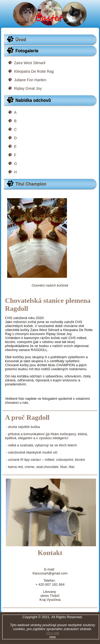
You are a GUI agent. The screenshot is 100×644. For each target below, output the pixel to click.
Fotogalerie (27, 51)
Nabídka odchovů (33, 100)
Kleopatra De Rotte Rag (34, 71)
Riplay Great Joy (28, 88)
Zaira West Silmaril (30, 63)
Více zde (53, 633)
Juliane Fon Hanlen (30, 80)
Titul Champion (31, 184)
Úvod (21, 40)
